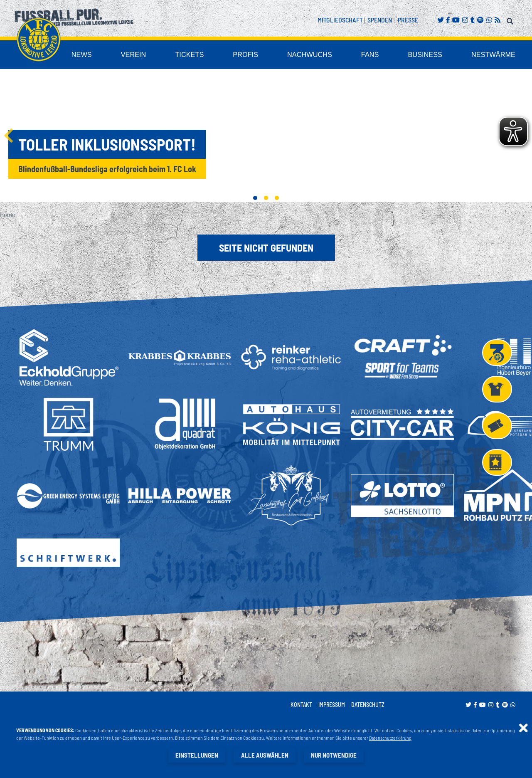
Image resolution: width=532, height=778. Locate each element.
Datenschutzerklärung (391, 738)
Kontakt (301, 705)
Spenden (380, 20)
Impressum (332, 705)
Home (7, 215)
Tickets (233, 56)
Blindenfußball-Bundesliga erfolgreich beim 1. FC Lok (107, 169)
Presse (408, 20)
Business (440, 56)
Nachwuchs (338, 56)
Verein (183, 56)
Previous (8, 136)
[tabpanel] (266, 136)
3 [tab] (277, 198)
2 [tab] (266, 198)
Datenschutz (368, 705)
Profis (283, 56)
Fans (391, 56)
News (137, 56)
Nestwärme (499, 56)
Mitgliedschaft (340, 20)
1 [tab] (255, 198)
